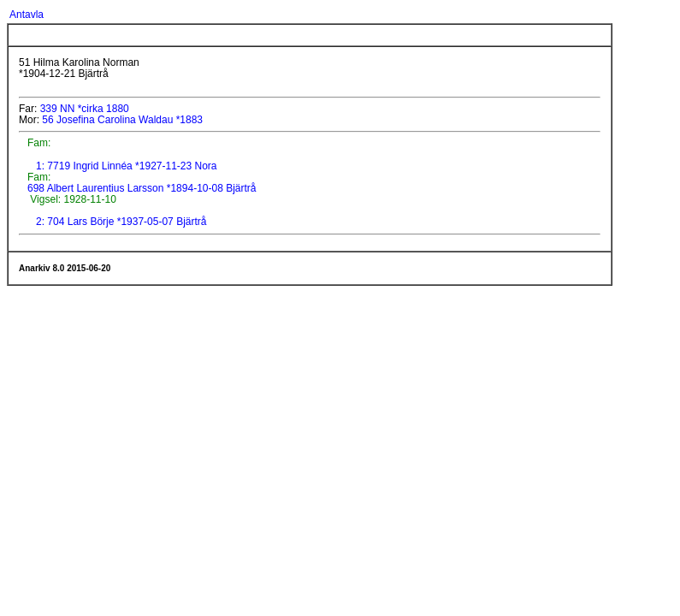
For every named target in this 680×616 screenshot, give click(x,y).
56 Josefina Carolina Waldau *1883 (122, 120)
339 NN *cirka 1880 (85, 109)
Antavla (27, 15)
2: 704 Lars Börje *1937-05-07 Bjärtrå (121, 222)
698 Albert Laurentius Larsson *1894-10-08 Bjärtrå (141, 188)
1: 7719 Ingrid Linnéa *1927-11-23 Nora (127, 166)
